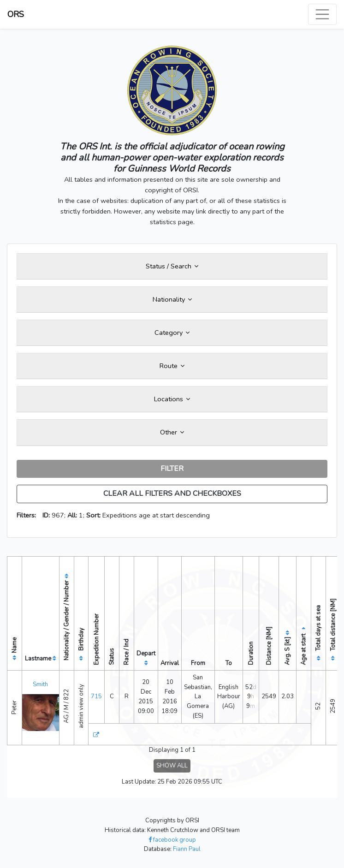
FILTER (172, 469)
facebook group (172, 840)
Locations (172, 399)
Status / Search (172, 266)
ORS (16, 14)
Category (172, 333)
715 (96, 696)
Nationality (172, 299)
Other (172, 432)
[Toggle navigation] (322, 14)
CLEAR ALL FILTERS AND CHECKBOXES (172, 493)
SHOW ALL (172, 766)
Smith (40, 684)
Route (172, 366)
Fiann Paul (187, 849)
